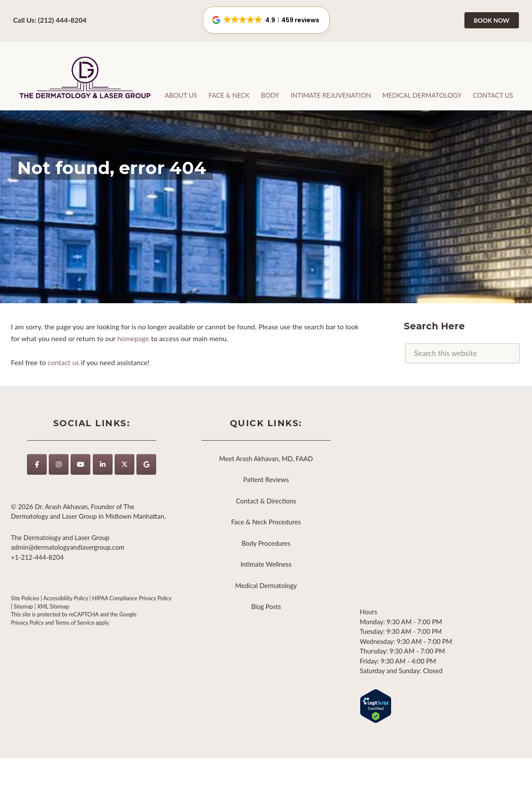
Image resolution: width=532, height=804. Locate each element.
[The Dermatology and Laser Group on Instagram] (59, 464)
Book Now (492, 20)
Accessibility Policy (66, 598)
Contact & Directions (266, 501)
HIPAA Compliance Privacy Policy (132, 598)
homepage (133, 338)
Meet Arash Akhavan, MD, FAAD (266, 458)
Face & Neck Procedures (266, 522)
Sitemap (23, 607)
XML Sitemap (53, 607)
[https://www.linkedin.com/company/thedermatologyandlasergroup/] (103, 464)
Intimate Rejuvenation (331, 95)
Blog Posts (266, 606)
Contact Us (493, 95)
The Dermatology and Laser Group (85, 78)
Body (270, 95)
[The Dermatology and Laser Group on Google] (146, 464)
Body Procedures (266, 543)
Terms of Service (75, 623)
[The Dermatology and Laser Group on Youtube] (80, 464)
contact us (63, 362)
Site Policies (25, 598)
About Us (181, 95)
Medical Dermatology (422, 95)
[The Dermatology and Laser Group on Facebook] (37, 464)
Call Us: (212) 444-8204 (50, 20)
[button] (266, 20)
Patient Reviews (266, 479)
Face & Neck (229, 95)
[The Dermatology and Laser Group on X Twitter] (124, 464)
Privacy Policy (27, 623)
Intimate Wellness (266, 564)
